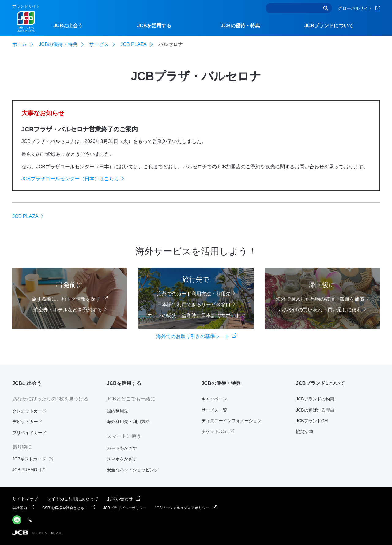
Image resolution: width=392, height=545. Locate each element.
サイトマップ (25, 499)
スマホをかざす (122, 459)
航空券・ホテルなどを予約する (68, 310)
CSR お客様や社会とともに (65, 508)
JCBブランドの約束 (315, 399)
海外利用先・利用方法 (128, 422)
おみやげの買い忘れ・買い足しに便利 (320, 310)
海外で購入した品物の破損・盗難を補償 (320, 299)
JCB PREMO (25, 470)
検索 (326, 8)
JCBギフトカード (29, 459)
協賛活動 (304, 431)
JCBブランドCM (312, 421)
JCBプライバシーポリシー (125, 508)
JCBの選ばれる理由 (315, 410)
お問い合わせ (120, 499)
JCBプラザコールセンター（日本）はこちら (70, 179)
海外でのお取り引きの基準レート (193, 336)
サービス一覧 (214, 410)
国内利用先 (118, 411)
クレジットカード (29, 411)
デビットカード (27, 422)
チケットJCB (214, 431)
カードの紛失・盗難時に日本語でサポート (194, 315)
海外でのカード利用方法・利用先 (194, 293)
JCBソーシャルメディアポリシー (182, 508)
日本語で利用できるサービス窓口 (194, 304)
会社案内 (20, 508)
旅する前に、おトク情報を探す (66, 299)
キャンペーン (214, 399)
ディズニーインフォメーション (232, 421)
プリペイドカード (29, 433)
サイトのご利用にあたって (73, 499)
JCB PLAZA (25, 216)
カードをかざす (122, 448)
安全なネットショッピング (133, 470)
